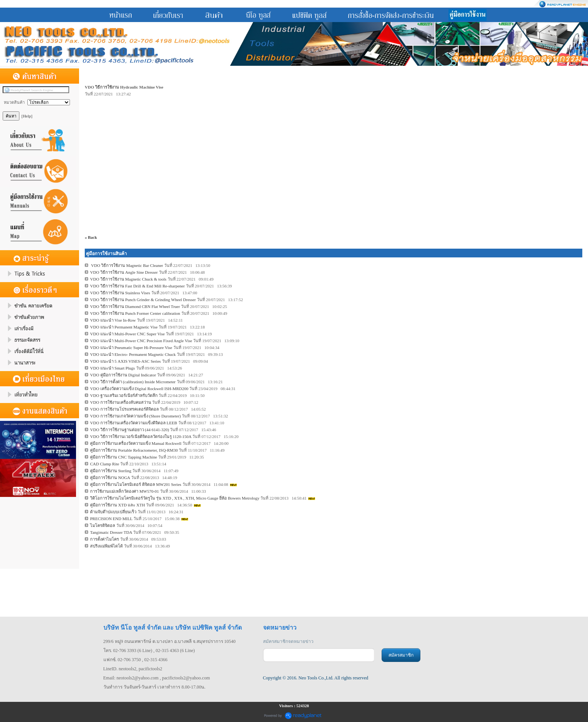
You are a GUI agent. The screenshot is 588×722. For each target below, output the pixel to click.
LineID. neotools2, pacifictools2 (133, 669)
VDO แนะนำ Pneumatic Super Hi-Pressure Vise (131, 348)
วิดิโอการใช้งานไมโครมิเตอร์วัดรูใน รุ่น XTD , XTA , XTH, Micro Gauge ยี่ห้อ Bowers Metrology (175, 498)
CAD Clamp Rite (105, 464)
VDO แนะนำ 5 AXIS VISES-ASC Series (125, 361)
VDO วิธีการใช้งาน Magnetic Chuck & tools (128, 279)
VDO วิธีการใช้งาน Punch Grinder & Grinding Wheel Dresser (143, 300)
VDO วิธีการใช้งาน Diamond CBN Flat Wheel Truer (135, 306)
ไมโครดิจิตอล (103, 525)
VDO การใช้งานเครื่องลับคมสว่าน (121, 402)
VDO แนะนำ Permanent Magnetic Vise (124, 327)
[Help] (27, 116)
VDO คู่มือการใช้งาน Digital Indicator (123, 375)
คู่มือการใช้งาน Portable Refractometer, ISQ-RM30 (134, 450)
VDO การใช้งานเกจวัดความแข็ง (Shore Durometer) (136, 416)
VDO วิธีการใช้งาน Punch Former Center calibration (135, 313)
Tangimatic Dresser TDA (111, 532)
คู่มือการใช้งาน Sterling (111, 471)
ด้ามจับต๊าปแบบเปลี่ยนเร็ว (113, 512)
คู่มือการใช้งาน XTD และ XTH (117, 505)
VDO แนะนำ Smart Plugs (113, 368)
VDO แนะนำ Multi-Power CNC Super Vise (127, 334)
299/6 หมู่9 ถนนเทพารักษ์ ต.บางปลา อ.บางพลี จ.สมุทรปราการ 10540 (170, 641)
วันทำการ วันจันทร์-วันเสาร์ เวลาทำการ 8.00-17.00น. (155, 687)
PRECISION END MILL (111, 519)
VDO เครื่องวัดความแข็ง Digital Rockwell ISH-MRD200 (139, 389)
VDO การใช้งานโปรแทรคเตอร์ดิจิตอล (125, 409)
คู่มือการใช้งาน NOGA (110, 478)
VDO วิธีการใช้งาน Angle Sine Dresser (124, 272)
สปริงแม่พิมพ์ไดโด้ (106, 546)
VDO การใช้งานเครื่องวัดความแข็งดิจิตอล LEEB (134, 423)
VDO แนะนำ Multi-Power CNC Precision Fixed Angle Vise (141, 341)
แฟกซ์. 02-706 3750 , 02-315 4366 (136, 660)
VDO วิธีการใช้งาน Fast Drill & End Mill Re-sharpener (137, 286)
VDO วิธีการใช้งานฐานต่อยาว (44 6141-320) (130, 430)
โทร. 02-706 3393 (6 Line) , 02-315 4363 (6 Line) (149, 651)
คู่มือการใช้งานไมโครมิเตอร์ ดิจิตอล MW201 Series (136, 484)
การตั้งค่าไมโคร (105, 539)
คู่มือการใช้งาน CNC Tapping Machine (124, 457)
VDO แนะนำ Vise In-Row (113, 320)
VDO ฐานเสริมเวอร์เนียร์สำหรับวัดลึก (124, 395)
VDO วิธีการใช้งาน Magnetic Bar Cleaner (127, 265)
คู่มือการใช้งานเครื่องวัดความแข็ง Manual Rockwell (136, 443)
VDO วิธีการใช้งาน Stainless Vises (120, 293)
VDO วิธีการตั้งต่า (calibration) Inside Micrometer (133, 382)
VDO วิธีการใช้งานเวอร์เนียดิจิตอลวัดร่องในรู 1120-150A (141, 436)
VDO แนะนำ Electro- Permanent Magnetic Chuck (133, 354)
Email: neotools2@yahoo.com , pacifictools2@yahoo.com (157, 678)
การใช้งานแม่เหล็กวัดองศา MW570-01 (124, 491)
